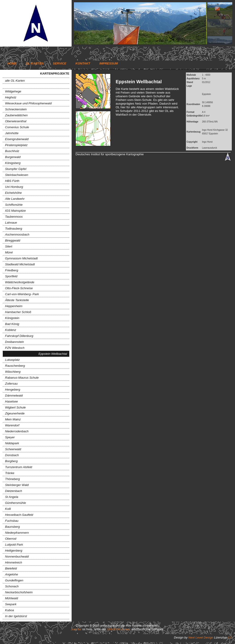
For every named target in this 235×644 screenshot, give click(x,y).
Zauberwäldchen (16, 115)
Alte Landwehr (15, 199)
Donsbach (12, 455)
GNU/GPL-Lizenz (119, 629)
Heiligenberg (14, 551)
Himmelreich (14, 562)
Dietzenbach (14, 491)
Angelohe (11, 574)
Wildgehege (13, 91)
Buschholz (12, 151)
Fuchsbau (12, 521)
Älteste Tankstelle (17, 300)
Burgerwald (13, 157)
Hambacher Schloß (18, 312)
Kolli (8, 509)
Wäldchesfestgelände (20, 282)
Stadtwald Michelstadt (20, 264)
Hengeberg (13, 390)
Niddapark (12, 443)
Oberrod (11, 539)
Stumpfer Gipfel (16, 169)
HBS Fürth (12, 181)
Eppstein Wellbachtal (53, 354)
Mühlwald (11, 598)
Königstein (12, 318)
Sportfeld (11, 276)
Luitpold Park (14, 545)
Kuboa (10, 610)
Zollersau (11, 384)
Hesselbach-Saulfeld (19, 515)
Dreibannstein (14, 342)
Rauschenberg (15, 366)
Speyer (10, 437)
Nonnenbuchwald (17, 557)
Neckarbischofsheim (19, 592)
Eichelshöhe (13, 193)
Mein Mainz (13, 419)
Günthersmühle (15, 503)
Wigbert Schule (15, 407)
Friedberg (12, 270)
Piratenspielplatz (16, 145)
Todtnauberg (14, 229)
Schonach (12, 586)
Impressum (109, 63)
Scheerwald (13, 449)
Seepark (11, 604)
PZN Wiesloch (15, 348)
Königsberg (13, 163)
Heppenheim (14, 306)
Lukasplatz (12, 360)
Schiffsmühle (14, 205)
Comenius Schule (17, 127)
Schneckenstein (16, 109)
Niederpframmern (17, 533)
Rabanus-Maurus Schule (22, 378)
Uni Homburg (14, 187)
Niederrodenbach (17, 431)
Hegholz (11, 97)
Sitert (9, 246)
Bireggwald (13, 240)
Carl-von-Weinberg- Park (22, 294)
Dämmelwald (14, 396)
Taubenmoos (14, 217)
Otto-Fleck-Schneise (19, 288)
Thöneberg (12, 479)
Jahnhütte (12, 133)
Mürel (9, 252)
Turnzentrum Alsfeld (19, 467)
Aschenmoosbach (17, 235)
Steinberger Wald (17, 485)
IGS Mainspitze (15, 211)
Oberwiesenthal (16, 121)
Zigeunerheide (15, 413)
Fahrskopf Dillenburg (19, 336)
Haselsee (11, 401)
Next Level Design (201, 637)
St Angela (12, 497)
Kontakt (83, 63)
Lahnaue (11, 223)
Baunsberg (12, 527)
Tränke (10, 473)
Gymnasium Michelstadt (21, 258)
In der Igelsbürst (16, 616)
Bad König (12, 324)
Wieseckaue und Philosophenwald (28, 103)
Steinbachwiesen (17, 175)
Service (60, 63)
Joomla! (76, 629)
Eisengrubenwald (17, 139)
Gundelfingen (14, 580)
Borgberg (11, 461)
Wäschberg (13, 372)
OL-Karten (35, 63)
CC (230, 637)
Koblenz (11, 330)
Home (12, 63)
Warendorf (12, 425)
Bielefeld (11, 568)
